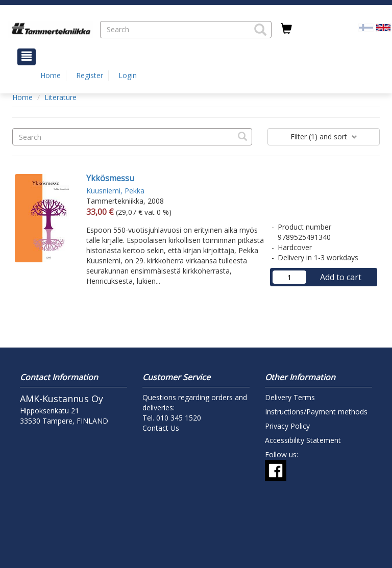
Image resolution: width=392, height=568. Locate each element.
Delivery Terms (290, 397)
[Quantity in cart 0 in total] (286, 29)
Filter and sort (324, 137)
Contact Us (161, 428)
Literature (60, 97)
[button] (260, 30)
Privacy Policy (287, 426)
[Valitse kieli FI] (366, 27)
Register (90, 75)
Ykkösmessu (110, 178)
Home (51, 75)
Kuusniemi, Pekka (115, 191)
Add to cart (341, 277)
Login (128, 75)
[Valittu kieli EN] (383, 27)
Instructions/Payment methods (316, 412)
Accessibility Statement (303, 440)
